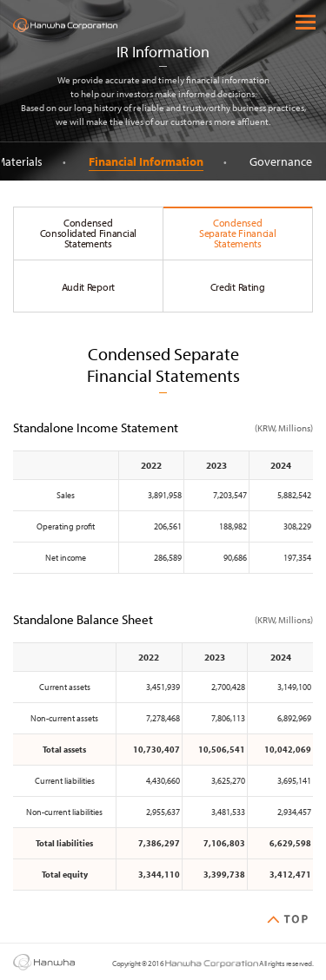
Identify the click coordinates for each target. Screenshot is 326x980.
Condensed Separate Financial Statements (238, 233)
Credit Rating (238, 287)
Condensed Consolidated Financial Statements (88, 233)
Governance (284, 161)
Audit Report (88, 287)
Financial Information (150, 161)
